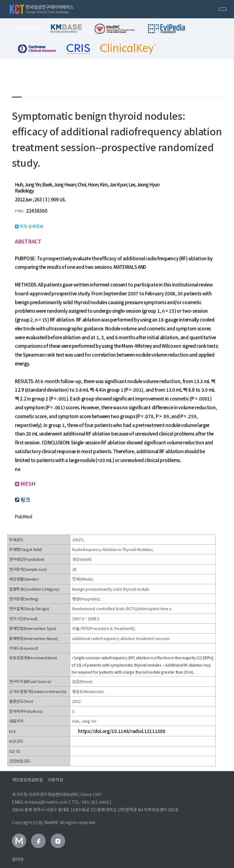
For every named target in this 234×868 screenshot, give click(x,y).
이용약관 (56, 780)
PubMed (23, 516)
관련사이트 (28, 27)
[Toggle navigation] (223, 9)
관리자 (18, 859)
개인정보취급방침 (27, 780)
